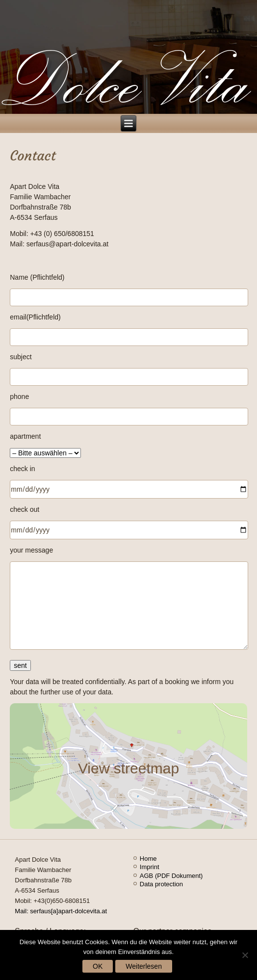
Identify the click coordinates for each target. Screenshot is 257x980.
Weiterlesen (144, 966)
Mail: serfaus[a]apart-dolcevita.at (61, 911)
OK (98, 966)
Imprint (150, 867)
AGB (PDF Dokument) (171, 876)
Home (148, 859)
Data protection (161, 884)
